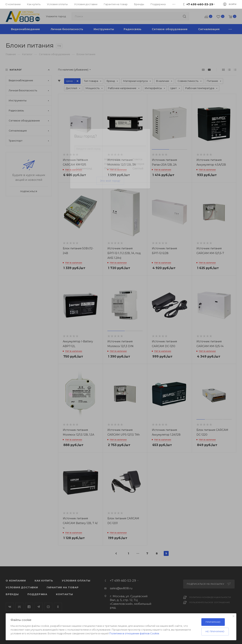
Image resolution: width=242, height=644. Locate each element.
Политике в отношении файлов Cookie (134, 633)
